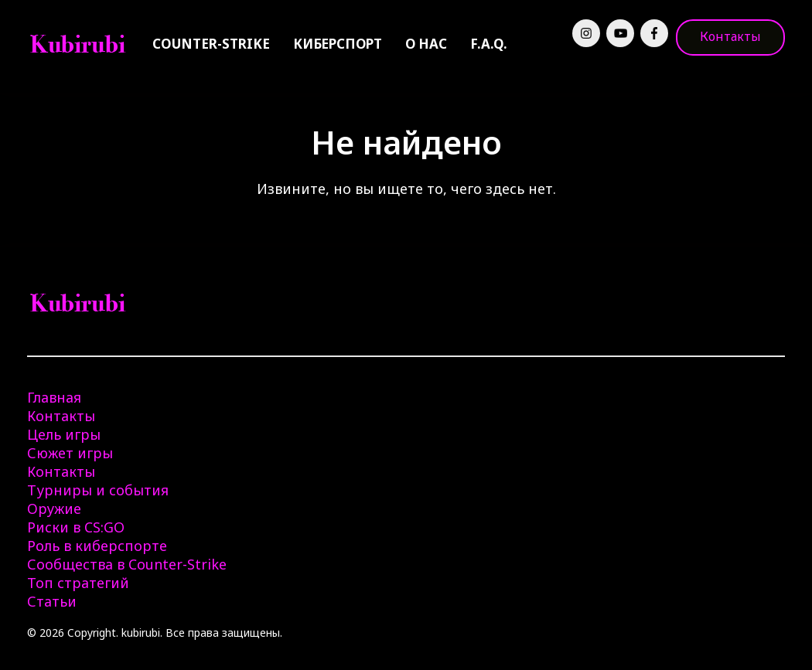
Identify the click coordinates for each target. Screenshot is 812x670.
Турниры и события (98, 490)
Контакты (730, 36)
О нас (426, 44)
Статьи (52, 601)
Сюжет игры (70, 453)
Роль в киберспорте (97, 546)
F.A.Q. (489, 44)
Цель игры (64, 434)
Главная (54, 397)
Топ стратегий (78, 583)
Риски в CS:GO (76, 527)
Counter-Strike (211, 44)
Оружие (54, 508)
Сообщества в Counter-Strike (127, 564)
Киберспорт (338, 44)
